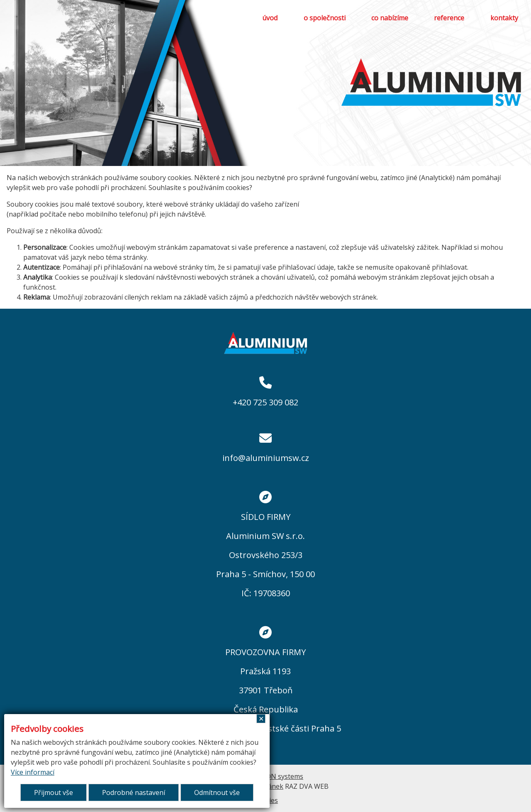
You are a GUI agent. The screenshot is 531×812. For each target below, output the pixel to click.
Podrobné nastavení (134, 792)
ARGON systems (278, 776)
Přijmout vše (54, 792)
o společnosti (325, 18)
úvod (270, 18)
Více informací (33, 772)
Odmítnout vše (217, 792)
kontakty (504, 18)
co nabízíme (390, 18)
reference (449, 18)
